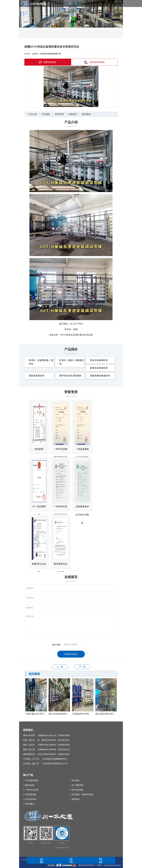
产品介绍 (32, 114)
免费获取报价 (48, 62)
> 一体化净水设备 (31, 790)
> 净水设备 (75, 780)
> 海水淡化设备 (77, 790)
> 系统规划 (75, 799)
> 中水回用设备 (30, 794)
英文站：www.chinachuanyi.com (109, 865)
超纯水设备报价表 (99, 368)
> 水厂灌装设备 (77, 785)
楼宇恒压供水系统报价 (70, 376)
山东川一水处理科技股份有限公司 (47, 54)
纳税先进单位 (82, 667)
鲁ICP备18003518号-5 (87, 865)
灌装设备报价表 (37, 376)
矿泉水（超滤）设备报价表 (72, 362)
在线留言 (73, 114)
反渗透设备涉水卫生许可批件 (60, 667)
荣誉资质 (59, 114)
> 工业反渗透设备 (31, 780)
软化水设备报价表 (99, 360)
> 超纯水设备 (29, 785)
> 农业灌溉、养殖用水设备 (82, 794)
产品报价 (46, 114)
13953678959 (94, 62)
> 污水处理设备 (30, 799)
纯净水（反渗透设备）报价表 (41, 362)
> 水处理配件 (29, 804)
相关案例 (86, 114)
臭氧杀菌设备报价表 (100, 376)
